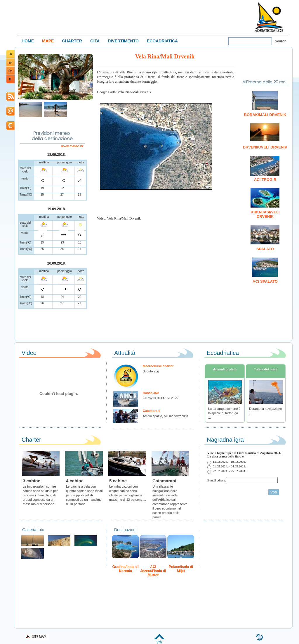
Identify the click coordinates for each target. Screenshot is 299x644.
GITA (95, 41)
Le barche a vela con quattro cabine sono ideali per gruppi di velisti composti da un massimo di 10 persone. (84, 495)
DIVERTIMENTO (123, 41)
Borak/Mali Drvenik (265, 115)
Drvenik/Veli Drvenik (265, 147)
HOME (28, 41)
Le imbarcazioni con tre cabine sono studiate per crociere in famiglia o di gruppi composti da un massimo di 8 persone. (40, 495)
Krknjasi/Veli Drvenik (265, 214)
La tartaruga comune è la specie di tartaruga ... (224, 413)
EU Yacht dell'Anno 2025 (160, 398)
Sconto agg (151, 371)
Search (281, 41)
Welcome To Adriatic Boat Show (269, 17)
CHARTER (72, 41)
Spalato (265, 249)
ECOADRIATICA (162, 41)
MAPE (48, 41)
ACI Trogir (265, 180)
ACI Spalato (265, 281)
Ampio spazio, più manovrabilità (165, 416)
